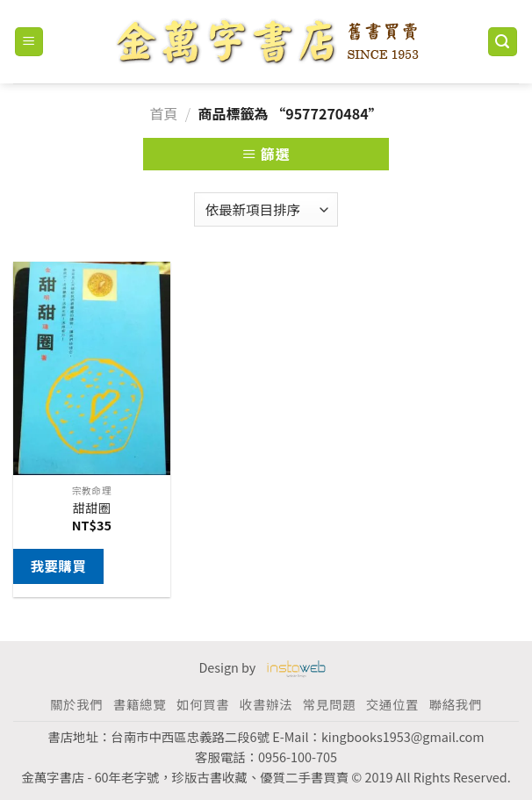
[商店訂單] (266, 209)
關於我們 (76, 704)
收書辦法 (266, 704)
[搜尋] (503, 42)
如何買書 (203, 704)
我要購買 (58, 566)
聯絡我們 (456, 704)
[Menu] (29, 42)
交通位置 (392, 704)
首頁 (163, 113)
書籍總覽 (140, 704)
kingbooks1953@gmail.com (403, 736)
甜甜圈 (92, 508)
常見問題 (329, 704)
